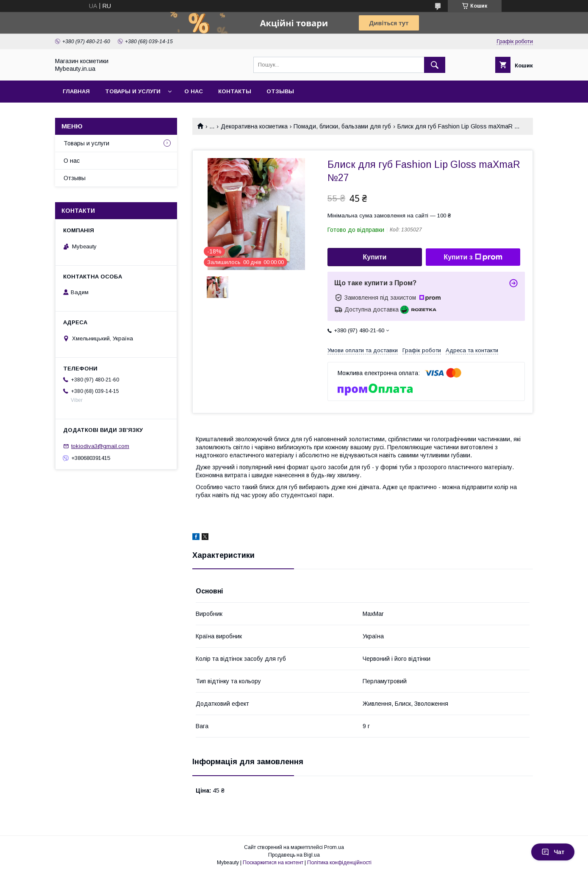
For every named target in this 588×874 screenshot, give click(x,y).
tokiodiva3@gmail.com (100, 446)
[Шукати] (435, 65)
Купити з (473, 257)
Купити (375, 257)
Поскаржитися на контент (273, 863)
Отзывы (280, 91)
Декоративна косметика (254, 126)
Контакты (235, 91)
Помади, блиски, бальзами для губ (342, 126)
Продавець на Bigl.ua (294, 855)
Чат (553, 852)
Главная (76, 91)
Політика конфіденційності (339, 863)
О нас (194, 91)
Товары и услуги (133, 91)
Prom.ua (334, 847)
